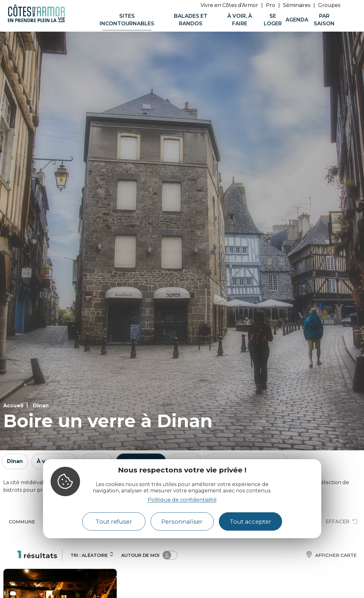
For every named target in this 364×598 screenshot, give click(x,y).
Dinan (41, 406)
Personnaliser (182, 521)
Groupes (329, 5)
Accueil (13, 406)
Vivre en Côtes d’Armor (229, 5)
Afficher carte (331, 555)
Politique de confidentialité (182, 500)
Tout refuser (114, 521)
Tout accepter (250, 521)
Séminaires (297, 5)
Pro (271, 5)
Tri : (92, 555)
